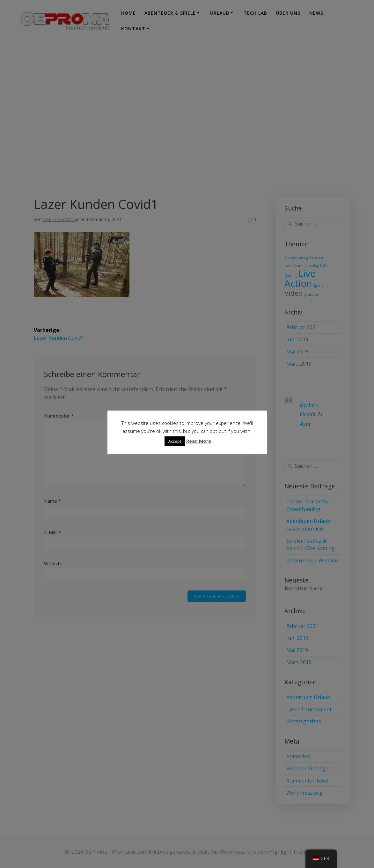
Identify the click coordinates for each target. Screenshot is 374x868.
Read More (199, 441)
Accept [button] (175, 441)
